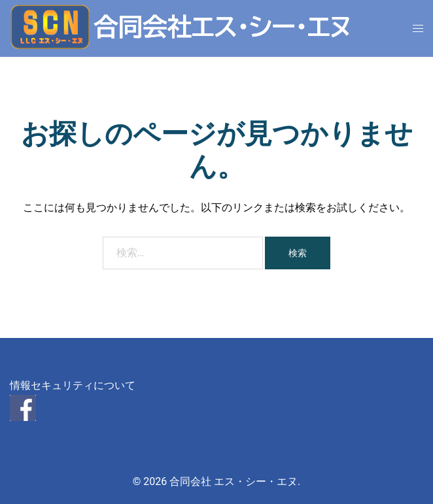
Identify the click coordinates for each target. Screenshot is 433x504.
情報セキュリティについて (73, 385)
